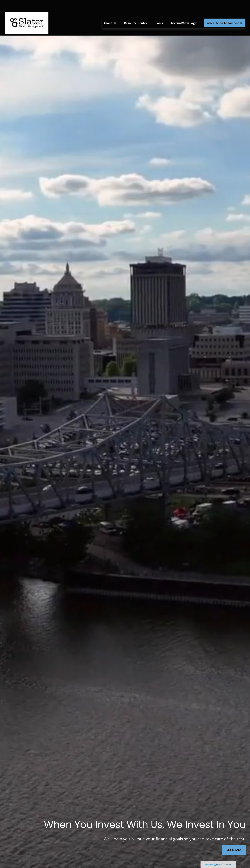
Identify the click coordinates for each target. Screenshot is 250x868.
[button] (110, 13)
